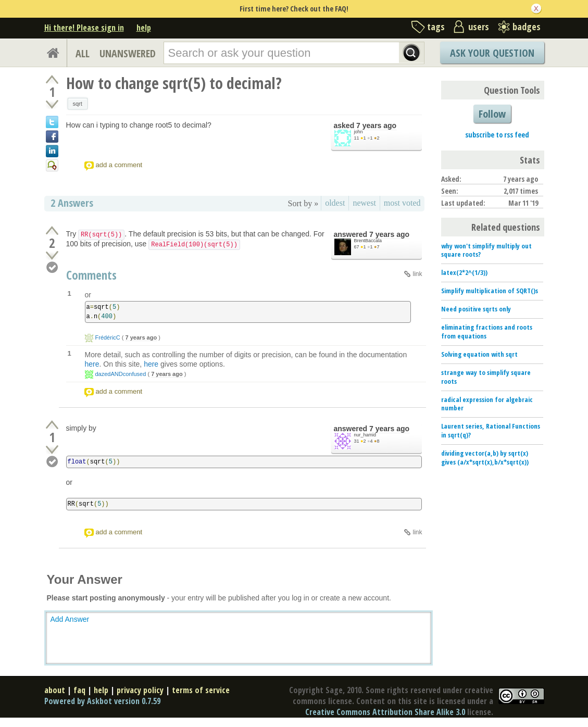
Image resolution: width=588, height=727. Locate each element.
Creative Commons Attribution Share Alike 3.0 (385, 712)
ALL (83, 53)
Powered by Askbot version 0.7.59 (102, 701)
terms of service (201, 690)
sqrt (78, 104)
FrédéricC (108, 337)
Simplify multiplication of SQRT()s (490, 291)
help (144, 28)
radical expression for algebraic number (487, 404)
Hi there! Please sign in (84, 28)
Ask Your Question (492, 53)
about (55, 690)
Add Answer (70, 619)
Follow (492, 114)
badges (527, 27)
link (417, 274)
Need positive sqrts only (476, 309)
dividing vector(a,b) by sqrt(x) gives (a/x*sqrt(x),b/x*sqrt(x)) (485, 457)
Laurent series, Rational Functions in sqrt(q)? (491, 430)
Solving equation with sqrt (479, 354)
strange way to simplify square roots (486, 377)
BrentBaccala (368, 241)
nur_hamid (365, 435)
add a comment (119, 165)
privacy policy (140, 690)
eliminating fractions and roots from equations (487, 331)
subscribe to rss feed (497, 135)
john (359, 132)
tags (436, 27)
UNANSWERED (128, 53)
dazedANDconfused (121, 374)
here (92, 364)
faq (79, 690)
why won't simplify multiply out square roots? (486, 250)
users (479, 27)
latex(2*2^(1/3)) (464, 272)
